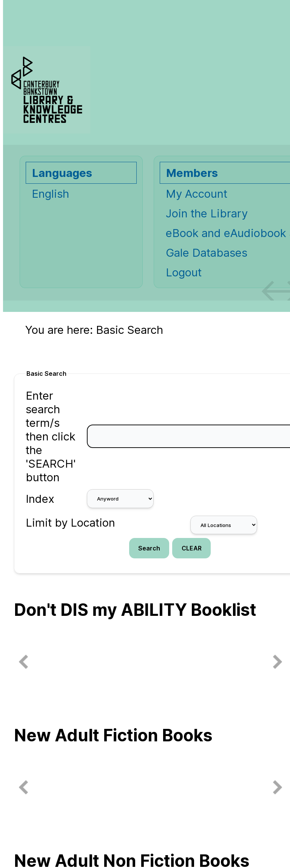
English (50, 194)
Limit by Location (70, 522)
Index (40, 499)
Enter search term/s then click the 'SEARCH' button (51, 436)
